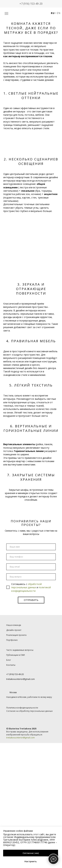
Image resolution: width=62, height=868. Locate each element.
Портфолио (12, 640)
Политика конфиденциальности (22, 708)
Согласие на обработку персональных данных (29, 711)
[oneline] (31, 577)
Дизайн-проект (14, 630)
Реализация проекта (16, 635)
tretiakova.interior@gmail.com (21, 738)
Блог (9, 660)
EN (59, 13)
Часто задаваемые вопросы (20, 650)
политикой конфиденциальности (31, 589)
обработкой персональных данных (26, 586)
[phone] (31, 557)
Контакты (11, 665)
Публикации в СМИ (16, 655)
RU (53, 13)
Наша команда (14, 625)
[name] (31, 547)
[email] (31, 567)
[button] (6, 13)
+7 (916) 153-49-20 (31, 4)
